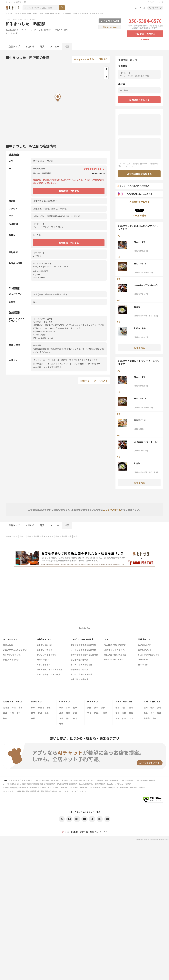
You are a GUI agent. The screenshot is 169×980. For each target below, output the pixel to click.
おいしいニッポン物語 (47, 655)
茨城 (40, 713)
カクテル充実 (92, 360)
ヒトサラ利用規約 (126, 780)
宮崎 (159, 713)
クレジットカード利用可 (44, 360)
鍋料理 (16, 30)
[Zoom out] (106, 73)
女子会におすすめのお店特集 (83, 645)
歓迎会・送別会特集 (79, 660)
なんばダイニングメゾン (115, 645)
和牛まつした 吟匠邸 (89, 13)
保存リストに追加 (110, 27)
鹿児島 (147, 718)
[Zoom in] (106, 69)
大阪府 (17, 13)
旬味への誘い (43, 660)
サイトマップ (55, 780)
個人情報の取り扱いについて (52, 791)
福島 (5, 718)
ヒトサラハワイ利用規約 (79, 788)
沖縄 (154, 718)
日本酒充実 (38, 364)
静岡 (68, 713)
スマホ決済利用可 (51, 367)
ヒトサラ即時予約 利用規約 (145, 780)
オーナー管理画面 (111, 780)
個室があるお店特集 (79, 680)
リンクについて (89, 780)
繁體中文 (94, 832)
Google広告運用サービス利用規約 (92, 784)
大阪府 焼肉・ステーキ (30, 13)
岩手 (20, 708)
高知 (117, 713)
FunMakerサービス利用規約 (14, 791)
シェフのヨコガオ (11, 660)
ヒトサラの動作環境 (41, 780)
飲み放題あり (94, 364)
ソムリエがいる (65, 364)
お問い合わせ (67, 780)
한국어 (103, 832)
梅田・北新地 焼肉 (63, 536)
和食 (11, 30)
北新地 (22, 536)
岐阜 (61, 713)
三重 (61, 718)
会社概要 (100, 780)
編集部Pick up (44, 639)
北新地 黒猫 (140, 328)
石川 (75, 718)
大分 (152, 713)
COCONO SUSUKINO (114, 660)
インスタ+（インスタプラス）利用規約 (53, 788)
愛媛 (131, 708)
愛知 (75, 713)
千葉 (49, 708)
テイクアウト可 (12, 33)
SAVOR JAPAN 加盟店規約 (67, 784)
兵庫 (96, 708)
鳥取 (124, 713)
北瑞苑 (137, 307)
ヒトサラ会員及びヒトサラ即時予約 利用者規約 (21, 784)
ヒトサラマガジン (45, 650)
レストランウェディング (149, 655)
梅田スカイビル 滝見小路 (115, 655)
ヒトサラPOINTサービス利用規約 (102, 788)
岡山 (117, 718)
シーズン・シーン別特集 (82, 639)
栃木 (47, 713)
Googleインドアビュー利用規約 (119, 784)
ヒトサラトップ (15, 780)
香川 (124, 708)
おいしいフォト (145, 650)
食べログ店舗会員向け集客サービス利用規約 (20, 788)
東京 (33, 708)
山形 (18, 713)
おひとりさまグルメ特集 (81, 675)
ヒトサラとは (27, 780)
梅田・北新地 (12, 536)
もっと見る (139, 348)
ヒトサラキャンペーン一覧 (49, 675)
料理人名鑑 (8, 645)
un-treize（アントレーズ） (146, 285)
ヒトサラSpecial (44, 645)
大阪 (89, 708)
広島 (124, 718)
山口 (131, 718)
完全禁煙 (37, 367)
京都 (103, 708)
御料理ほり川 (140, 420)
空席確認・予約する (145, 34)
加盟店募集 (78, 780)
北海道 (6, 708)
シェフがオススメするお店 (15, 650)
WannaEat (143, 660)
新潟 (61, 708)
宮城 (5, 713)
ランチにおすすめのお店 (81, 665)
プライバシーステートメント (75, 791)
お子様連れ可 (80, 364)
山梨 (68, 708)
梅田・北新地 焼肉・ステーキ (50, 13)
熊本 (146, 713)
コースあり (62, 360)
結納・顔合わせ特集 (79, 670)
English (75, 832)
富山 (68, 718)
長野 (75, 708)
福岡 (146, 708)
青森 (14, 708)
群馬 (33, 718)
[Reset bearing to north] (106, 77)
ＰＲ (106, 639)
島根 (131, 713)
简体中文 (84, 832)
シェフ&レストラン (12, 639)
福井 (61, 724)
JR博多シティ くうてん (114, 650)
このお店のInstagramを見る (135, 194)
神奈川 (41, 708)
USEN (5, 780)
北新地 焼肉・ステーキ (71, 13)
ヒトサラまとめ (44, 665)
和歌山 (97, 713)
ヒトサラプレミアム (12, 655)
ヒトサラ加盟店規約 (48, 784)
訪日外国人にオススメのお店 (50, 670)
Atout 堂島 (140, 242)
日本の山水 (143, 665)
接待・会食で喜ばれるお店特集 (84, 655)
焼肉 (7, 30)
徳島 (117, 708)
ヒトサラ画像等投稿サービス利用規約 (131, 788)
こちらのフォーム (112, 510)
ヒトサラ (9, 13)
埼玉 (33, 713)
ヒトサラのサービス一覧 (154, 2)
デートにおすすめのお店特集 (83, 650)
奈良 (89, 713)
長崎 (159, 708)
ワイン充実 (50, 364)
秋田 (12, 713)
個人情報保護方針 (33, 791)
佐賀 (152, 708)
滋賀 (105, 713)
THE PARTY (140, 264)
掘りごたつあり (76, 360)
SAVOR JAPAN (145, 645)
